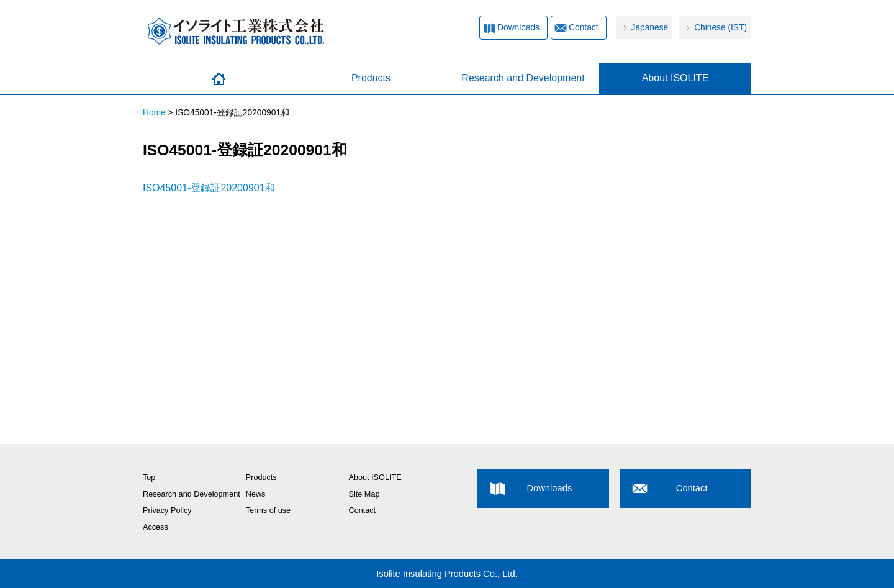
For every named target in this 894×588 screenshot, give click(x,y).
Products (371, 78)
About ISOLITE (675, 78)
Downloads (518, 28)
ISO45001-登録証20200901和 (209, 188)
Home (219, 79)
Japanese (650, 28)
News (256, 494)
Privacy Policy (167, 510)
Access (156, 527)
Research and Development (523, 78)
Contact (583, 28)
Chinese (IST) (720, 28)
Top (149, 477)
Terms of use (268, 510)
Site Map (364, 494)
